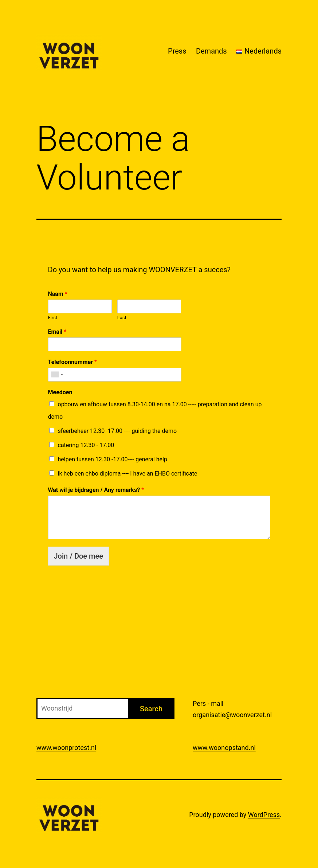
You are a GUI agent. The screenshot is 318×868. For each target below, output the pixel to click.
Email (57, 332)
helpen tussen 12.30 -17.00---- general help (113, 459)
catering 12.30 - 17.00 (86, 445)
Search (151, 709)
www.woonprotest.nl (66, 748)
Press (177, 51)
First (53, 318)
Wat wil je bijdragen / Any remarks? (96, 490)
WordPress (264, 815)
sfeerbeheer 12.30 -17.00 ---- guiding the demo (117, 431)
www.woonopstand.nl (224, 748)
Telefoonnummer (72, 362)
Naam (58, 294)
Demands (211, 51)
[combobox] (57, 375)
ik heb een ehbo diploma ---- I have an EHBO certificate (128, 474)
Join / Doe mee (78, 556)
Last (122, 318)
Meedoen (60, 392)
